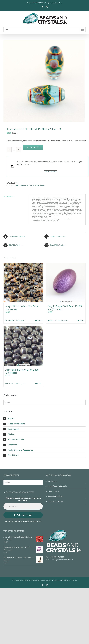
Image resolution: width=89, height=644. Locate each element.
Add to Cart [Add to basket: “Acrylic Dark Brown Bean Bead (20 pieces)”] (11, 384)
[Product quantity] (14, 150)
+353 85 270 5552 (38, 3)
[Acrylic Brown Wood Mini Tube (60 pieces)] (23, 283)
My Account (52, 481)
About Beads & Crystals (57, 486)
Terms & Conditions (55, 501)
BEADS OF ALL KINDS (25, 186)
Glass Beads (40, 186)
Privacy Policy (53, 491)
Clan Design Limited (57, 580)
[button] (44, 419)
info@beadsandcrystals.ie (54, 3)
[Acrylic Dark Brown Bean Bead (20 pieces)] (23, 346)
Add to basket (33, 147)
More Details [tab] (9, 196)
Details (39, 321)
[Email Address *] (23, 506)
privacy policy (27, 521)
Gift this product (50, 172)
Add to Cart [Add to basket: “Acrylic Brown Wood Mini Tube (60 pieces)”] (11, 321)
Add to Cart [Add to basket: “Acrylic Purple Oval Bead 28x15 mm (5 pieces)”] (53, 321)
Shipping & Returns (55, 496)
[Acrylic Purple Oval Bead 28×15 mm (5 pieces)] (66, 283)
